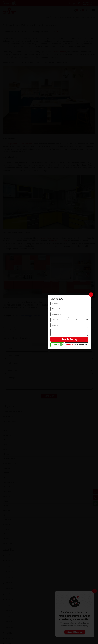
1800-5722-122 (82, 345)
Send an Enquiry (69, 339)
